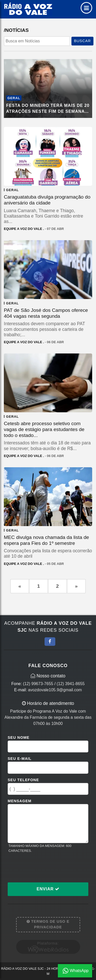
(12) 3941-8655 (71, 684)
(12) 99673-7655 (38, 684)
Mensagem (20, 801)
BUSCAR (82, 41)
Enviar (48, 889)
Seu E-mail (20, 759)
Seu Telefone (23, 780)
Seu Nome (19, 738)
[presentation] (47, 867)
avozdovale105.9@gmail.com (55, 690)
